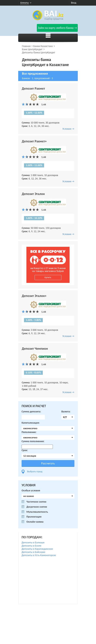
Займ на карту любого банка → (57, 28)
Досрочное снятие (37, 507)
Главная (26, 46)
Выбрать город (35, 471)
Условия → (68, 129)
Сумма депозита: (31, 412)
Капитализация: (31, 423)
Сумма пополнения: (33, 441)
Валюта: (66, 412)
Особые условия (31, 491)
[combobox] (68, 417)
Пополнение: (29, 432)
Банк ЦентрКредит (32, 49)
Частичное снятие (36, 502)
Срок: (25, 450)
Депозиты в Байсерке (33, 552)
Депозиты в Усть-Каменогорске (39, 555)
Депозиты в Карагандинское (37, 549)
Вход (74, 3)
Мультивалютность (37, 512)
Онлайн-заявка (35, 522)
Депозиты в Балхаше (33, 542)
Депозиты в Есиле (31, 546)
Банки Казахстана (43, 46)
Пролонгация (34, 517)
